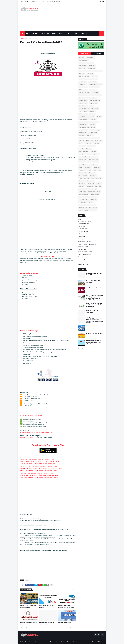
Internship (81, 135)
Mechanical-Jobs (94, 159)
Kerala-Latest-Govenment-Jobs (29, 623)
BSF (101, 71)
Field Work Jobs (83, 111)
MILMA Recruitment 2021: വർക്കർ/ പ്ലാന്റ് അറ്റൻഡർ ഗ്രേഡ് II (94, 342)
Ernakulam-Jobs (83, 106)
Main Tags (84, 53)
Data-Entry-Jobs (83, 90)
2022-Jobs (82, 58)
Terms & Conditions (90, 642)
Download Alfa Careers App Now (48, 445)
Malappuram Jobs (83, 265)
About (57, 642)
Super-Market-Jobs (84, 194)
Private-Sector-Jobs (84, 178)
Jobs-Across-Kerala (84, 138)
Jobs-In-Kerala (95, 138)
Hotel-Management (84, 127)
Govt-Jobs (28, 39)
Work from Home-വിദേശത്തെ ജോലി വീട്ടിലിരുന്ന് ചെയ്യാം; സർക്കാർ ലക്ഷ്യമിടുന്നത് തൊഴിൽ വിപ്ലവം (95, 298)
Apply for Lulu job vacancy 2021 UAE (94, 334)
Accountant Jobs (83, 229)
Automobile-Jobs (94, 71)
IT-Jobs (93, 127)
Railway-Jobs (91, 181)
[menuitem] (22, 34)
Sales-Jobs (98, 186)
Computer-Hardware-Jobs (96, 84)
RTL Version (57, 1)
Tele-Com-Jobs (83, 200)
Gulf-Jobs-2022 (91, 326)
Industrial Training (94, 130)
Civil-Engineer (92, 82)
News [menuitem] (28, 34)
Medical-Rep (82, 162)
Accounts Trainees (83, 247)
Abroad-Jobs (90, 58)
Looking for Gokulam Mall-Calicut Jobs (94, 274)
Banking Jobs (90, 74)
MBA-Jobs (89, 149)
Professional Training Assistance (87, 244)
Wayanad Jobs (82, 262)
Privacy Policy (49, 1)
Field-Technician (83, 114)
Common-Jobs (83, 84)
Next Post (72, 628)
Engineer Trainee (83, 103)
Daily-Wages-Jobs (94, 87)
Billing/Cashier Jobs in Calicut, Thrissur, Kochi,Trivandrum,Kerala (39, 478)
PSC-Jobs (89, 170)
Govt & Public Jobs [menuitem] (48, 34)
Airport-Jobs (82, 68)
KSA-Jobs (81, 141)
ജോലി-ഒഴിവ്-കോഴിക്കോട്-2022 (95, 288)
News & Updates (83, 165)
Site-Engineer (82, 192)
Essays (91, 106)
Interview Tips (82, 226)
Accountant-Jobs (83, 60)
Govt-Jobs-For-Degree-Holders (47, 606)
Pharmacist (92, 173)
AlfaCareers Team (34, 642)
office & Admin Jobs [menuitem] (81, 34)
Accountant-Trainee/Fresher (86, 63)
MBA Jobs (81, 149)
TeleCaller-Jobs (93, 200)
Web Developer (93, 208)
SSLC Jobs (82, 186)
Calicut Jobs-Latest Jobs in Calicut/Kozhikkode (85, 223)
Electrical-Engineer (91, 98)
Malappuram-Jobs (84, 151)
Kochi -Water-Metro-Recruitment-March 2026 (66, 606)
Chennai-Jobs (83, 82)
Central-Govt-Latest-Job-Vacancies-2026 (28, 606)
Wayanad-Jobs (83, 208)
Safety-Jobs (90, 186)
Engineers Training (83, 249)
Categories (97, 53)
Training (90, 202)
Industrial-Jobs (83, 133)
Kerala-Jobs (88, 143)
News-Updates (94, 165)
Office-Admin (88, 167)
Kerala (81, 143)
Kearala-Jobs (99, 141)
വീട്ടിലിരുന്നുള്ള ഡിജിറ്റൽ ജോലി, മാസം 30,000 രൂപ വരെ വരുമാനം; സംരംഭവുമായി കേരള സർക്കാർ (95, 320)
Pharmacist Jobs (83, 176)
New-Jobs (95, 162)
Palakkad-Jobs (97, 170)
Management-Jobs (84, 154)
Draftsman (96, 92)
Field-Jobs (92, 111)
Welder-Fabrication (84, 210)
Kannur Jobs (81, 257)
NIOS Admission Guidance (85, 252)
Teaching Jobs (82, 239)
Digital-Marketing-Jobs (85, 92)
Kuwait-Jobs (82, 146)
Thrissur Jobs (82, 259)
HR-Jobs (99, 117)
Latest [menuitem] (68, 34)
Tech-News (82, 197)
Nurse (80, 167)
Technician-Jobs (91, 197)
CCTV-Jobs (95, 76)
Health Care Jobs (83, 119)
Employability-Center (95, 100)
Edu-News (98, 95)
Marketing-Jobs (93, 157)
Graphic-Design (83, 117)
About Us (27, 1)
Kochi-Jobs (96, 143)
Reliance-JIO (82, 184)
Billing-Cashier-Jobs (84, 76)
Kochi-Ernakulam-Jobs (84, 254)
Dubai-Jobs (90, 95)
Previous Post (25, 628)
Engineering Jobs (83, 231)
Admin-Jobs (92, 66)
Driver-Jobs (82, 95)
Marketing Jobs (83, 157)
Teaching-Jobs (95, 194)
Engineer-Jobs (93, 103)
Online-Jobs (97, 167)
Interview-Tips (90, 135)
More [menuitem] (60, 34)
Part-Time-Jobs (83, 173)
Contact (63, 642)
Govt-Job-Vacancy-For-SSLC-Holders (47, 623)
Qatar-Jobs (82, 181)
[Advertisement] (72, 17)
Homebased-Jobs (83, 122)
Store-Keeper (91, 192)
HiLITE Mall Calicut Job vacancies (93, 281)
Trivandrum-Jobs (83, 205)
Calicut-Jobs (82, 79)
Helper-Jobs (93, 119)
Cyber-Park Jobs (83, 87)
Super (99, 192)
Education (82, 98)
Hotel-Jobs (92, 125)
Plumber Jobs (93, 176)
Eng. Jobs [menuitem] (35, 34)
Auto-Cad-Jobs (83, 71)
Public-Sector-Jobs (96, 178)
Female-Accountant (84, 109)
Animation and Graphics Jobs (86, 234)
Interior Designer (93, 133)
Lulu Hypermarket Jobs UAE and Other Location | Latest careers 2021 (94, 305)
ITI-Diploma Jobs (83, 130)
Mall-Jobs (93, 151)
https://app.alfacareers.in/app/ (27, 438)
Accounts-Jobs (83, 66)
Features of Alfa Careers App (29, 273)
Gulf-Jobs (92, 117)
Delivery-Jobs (93, 90)
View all (74, 590)
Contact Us (34, 1)
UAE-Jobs (92, 205)
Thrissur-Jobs (82, 202)
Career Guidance (92, 79)
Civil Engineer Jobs (83, 236)
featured (93, 210)
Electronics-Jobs (83, 100)
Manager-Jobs (95, 154)
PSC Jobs (81, 170)
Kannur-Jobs (90, 141)
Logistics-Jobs (91, 146)
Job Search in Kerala (48, 257)
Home (22, 1)
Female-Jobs (95, 109)
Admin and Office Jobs (84, 242)
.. (51, 432)
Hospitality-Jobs (83, 125)
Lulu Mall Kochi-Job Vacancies (92, 311)
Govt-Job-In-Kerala (65, 623)
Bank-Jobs (82, 74)
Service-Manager (92, 189)
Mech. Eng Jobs (83, 159)
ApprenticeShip (91, 68)
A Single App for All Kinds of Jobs (31, 416)
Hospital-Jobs (94, 122)
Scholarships (82, 189)
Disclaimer (41, 1)
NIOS (89, 162)
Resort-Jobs (91, 184)
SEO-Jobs (99, 184)
